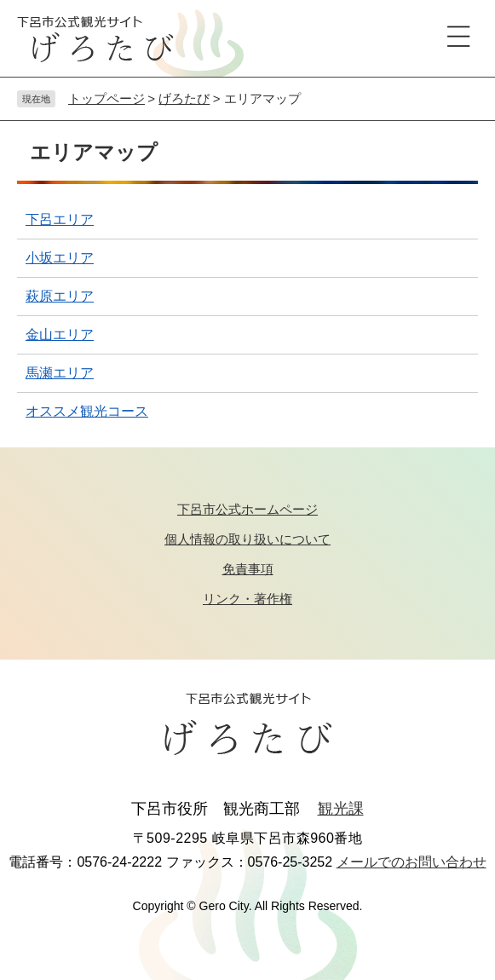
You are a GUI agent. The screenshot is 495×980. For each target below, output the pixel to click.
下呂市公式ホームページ (247, 509)
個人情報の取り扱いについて (247, 539)
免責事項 (248, 569)
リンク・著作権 (247, 599)
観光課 (341, 809)
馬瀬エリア (60, 373)
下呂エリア (60, 219)
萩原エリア (60, 296)
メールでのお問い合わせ (412, 862)
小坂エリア (60, 258)
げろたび (184, 98)
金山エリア (60, 334)
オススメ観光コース (87, 411)
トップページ (106, 98)
